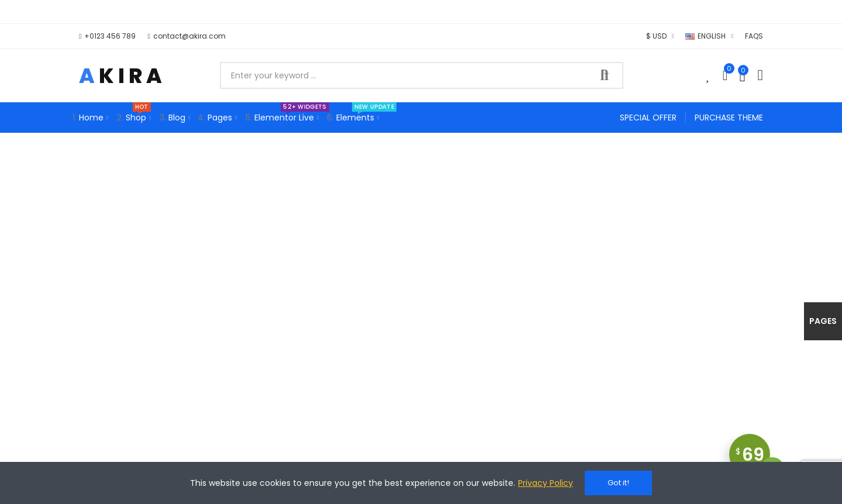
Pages (823, 321)
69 (753, 459)
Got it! (618, 483)
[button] (107, 36)
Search (605, 75)
